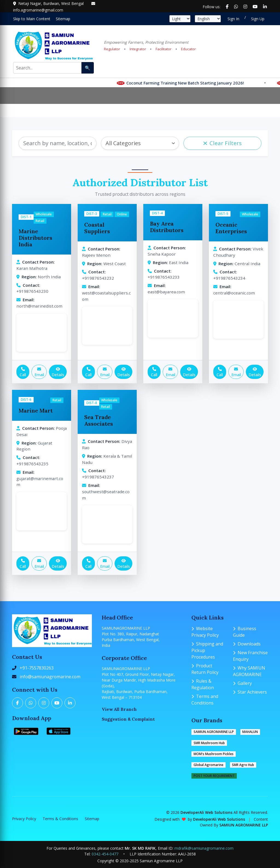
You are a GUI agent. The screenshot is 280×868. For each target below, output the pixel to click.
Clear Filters (222, 143)
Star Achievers (250, 692)
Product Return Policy (205, 669)
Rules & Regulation (203, 684)
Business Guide (245, 632)
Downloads (247, 644)
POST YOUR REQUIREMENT (214, 776)
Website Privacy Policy (205, 632)
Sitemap (92, 819)
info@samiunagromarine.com (50, 677)
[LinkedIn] (70, 703)
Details (58, 372)
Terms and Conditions (205, 700)
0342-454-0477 (105, 854)
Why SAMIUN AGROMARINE (249, 671)
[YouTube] (57, 703)
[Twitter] (31, 703)
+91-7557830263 (37, 668)
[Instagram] (44, 703)
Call (23, 372)
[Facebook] (17, 703)
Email (39, 372)
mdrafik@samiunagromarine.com (204, 848)
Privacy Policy (24, 819)
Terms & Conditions (60, 819)
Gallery (242, 683)
